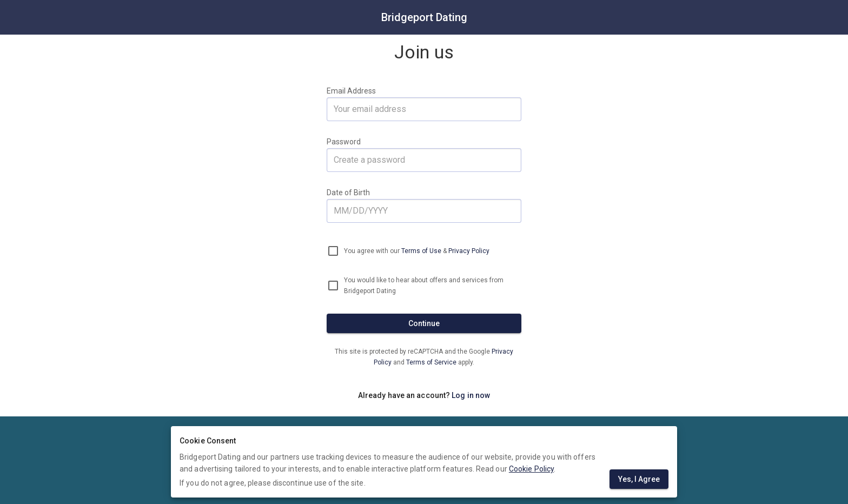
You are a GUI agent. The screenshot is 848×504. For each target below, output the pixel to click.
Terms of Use (421, 251)
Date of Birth (348, 193)
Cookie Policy (531, 469)
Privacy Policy (469, 251)
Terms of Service (432, 362)
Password (344, 142)
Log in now (471, 395)
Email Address (351, 91)
